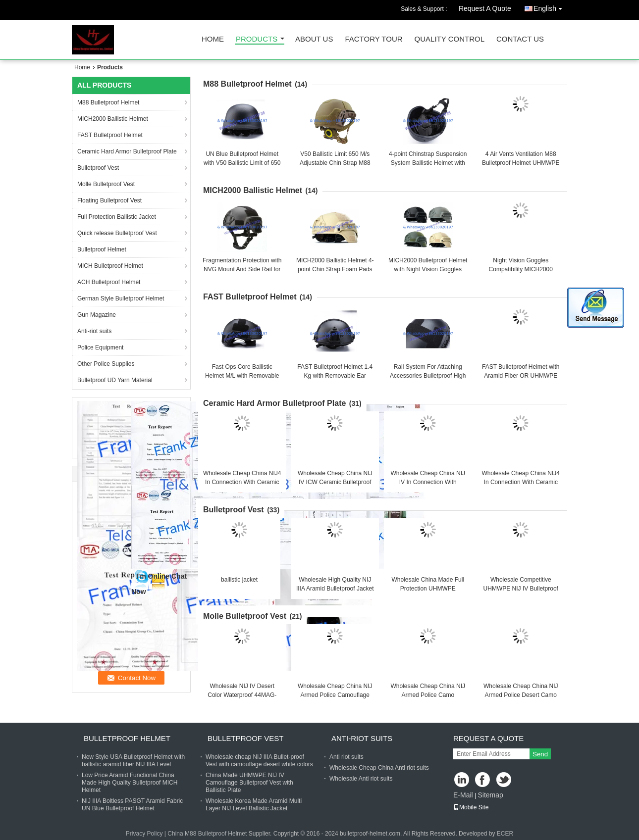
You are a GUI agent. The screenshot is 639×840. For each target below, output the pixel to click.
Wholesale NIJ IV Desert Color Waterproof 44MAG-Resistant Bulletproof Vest (242, 695)
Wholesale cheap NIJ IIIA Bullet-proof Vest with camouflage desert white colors (259, 761)
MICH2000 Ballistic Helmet (113, 119)
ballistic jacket (239, 580)
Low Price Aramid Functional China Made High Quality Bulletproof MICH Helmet (130, 783)
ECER (505, 834)
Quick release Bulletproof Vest (117, 233)
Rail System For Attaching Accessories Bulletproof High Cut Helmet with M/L (428, 376)
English (550, 7)
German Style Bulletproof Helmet (121, 298)
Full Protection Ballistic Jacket (117, 217)
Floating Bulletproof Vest (109, 200)
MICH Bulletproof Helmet (110, 266)
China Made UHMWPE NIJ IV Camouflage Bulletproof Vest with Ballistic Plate (249, 783)
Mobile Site (471, 807)
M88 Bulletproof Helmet (108, 102)
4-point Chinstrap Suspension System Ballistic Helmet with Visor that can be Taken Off (428, 163)
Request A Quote (485, 8)
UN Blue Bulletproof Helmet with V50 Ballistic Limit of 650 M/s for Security (242, 163)
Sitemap (490, 795)
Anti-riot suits (94, 331)
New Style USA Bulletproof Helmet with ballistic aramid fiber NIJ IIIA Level (133, 761)
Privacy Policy (144, 834)
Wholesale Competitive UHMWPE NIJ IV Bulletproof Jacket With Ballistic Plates (521, 589)
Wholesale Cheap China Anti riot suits (379, 768)
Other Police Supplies (106, 364)
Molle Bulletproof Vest (106, 184)
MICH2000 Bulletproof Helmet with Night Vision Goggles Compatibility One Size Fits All (428, 269)
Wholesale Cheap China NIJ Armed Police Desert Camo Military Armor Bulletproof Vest (521, 695)
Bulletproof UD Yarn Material (115, 380)
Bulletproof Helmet (102, 249)
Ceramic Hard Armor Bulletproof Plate (127, 151)
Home (213, 39)
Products (257, 39)
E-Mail (463, 795)
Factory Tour (373, 39)
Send (540, 754)
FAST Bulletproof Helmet (110, 135)
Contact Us (520, 39)
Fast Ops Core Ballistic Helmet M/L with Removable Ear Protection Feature (242, 376)
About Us (314, 39)
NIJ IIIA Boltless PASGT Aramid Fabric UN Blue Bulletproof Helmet (132, 805)
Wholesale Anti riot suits (361, 779)
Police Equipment (100, 347)
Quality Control (450, 39)
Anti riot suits (346, 757)
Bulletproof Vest (98, 168)
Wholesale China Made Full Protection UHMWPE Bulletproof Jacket (428, 589)
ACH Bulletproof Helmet (109, 282)
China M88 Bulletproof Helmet (207, 834)
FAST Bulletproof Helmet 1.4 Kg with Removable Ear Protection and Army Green (335, 376)
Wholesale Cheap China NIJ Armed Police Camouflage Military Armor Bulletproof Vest (335, 695)
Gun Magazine (97, 315)
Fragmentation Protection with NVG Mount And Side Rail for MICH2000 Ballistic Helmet (242, 269)
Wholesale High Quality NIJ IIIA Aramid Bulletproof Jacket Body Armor (335, 589)
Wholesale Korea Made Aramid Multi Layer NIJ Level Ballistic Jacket (254, 805)
